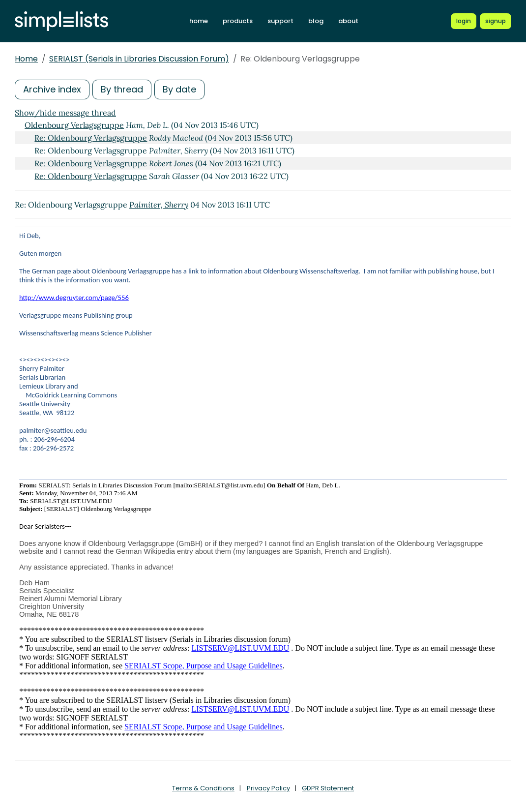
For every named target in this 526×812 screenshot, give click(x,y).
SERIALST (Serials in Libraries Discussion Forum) (139, 59)
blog (316, 21)
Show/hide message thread (65, 113)
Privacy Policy (268, 788)
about (348, 21)
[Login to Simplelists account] (464, 21)
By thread (122, 89)
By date (179, 89)
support (280, 21)
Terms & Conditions (203, 788)
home (199, 21)
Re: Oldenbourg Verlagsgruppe (91, 138)
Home (26, 59)
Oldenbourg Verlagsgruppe (74, 125)
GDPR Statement (328, 788)
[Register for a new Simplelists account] (496, 21)
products (238, 21)
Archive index (52, 89)
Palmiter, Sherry (159, 205)
